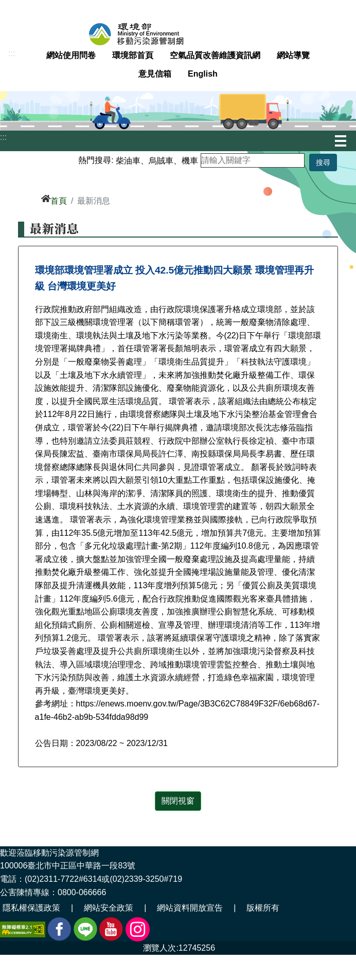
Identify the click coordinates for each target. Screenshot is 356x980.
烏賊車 (161, 160)
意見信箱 (155, 74)
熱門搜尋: (96, 160)
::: (12, 53)
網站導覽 (293, 55)
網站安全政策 (109, 908)
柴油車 (128, 160)
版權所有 (263, 908)
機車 (190, 160)
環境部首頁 (133, 55)
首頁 (59, 201)
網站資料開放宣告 (190, 908)
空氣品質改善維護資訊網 (215, 55)
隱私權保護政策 (31, 908)
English (203, 74)
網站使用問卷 (71, 55)
